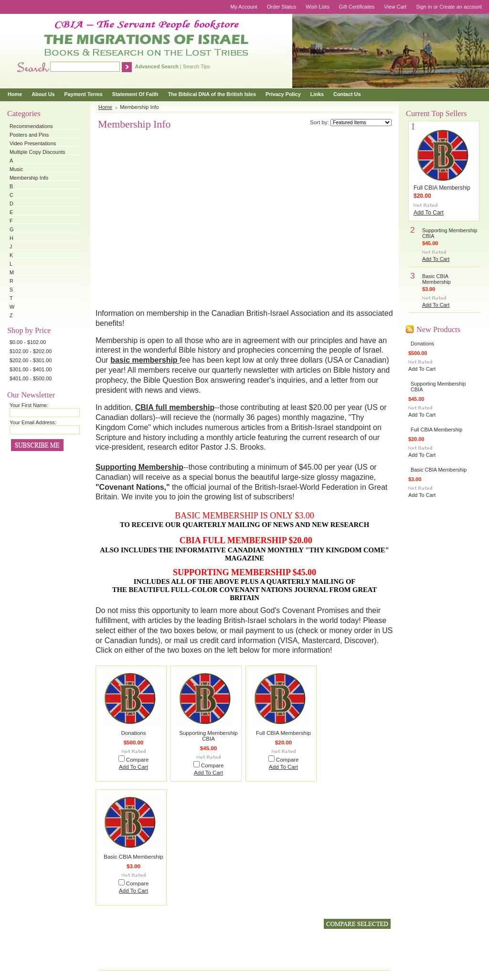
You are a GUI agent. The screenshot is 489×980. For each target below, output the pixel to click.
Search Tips (197, 66)
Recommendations (31, 126)
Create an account (461, 7)
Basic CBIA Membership (133, 857)
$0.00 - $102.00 (28, 342)
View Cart (395, 7)
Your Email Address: (33, 422)
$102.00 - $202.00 (31, 351)
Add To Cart (133, 767)
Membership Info (29, 178)
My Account (244, 7)
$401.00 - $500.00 (31, 378)
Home (105, 107)
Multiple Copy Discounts (37, 152)
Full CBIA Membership (283, 733)
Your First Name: (29, 405)
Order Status (282, 7)
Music (16, 169)
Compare (138, 760)
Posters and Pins (29, 135)
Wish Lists (318, 7)
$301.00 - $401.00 (31, 369)
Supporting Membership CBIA (208, 736)
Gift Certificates (357, 7)
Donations (134, 733)
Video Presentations (33, 143)
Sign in (424, 7)
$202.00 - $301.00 (31, 360)
